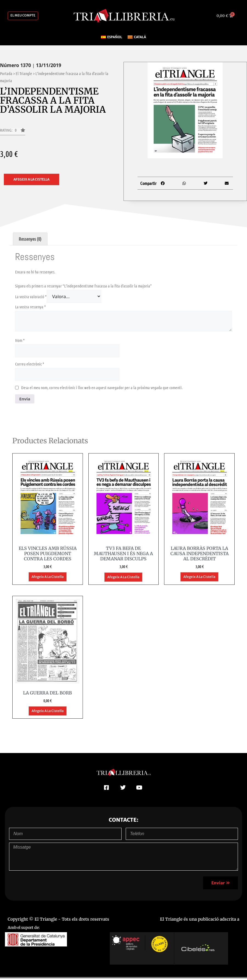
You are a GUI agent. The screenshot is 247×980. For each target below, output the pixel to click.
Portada (6, 75)
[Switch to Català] (137, 39)
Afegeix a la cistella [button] (48, 579)
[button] (13, 134)
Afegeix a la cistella (31, 181)
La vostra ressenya (30, 309)
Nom (20, 342)
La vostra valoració (31, 298)
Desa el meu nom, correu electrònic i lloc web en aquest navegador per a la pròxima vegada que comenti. (102, 389)
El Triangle (24, 75)
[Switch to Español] (112, 39)
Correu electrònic (30, 366)
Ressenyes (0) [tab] (30, 241)
